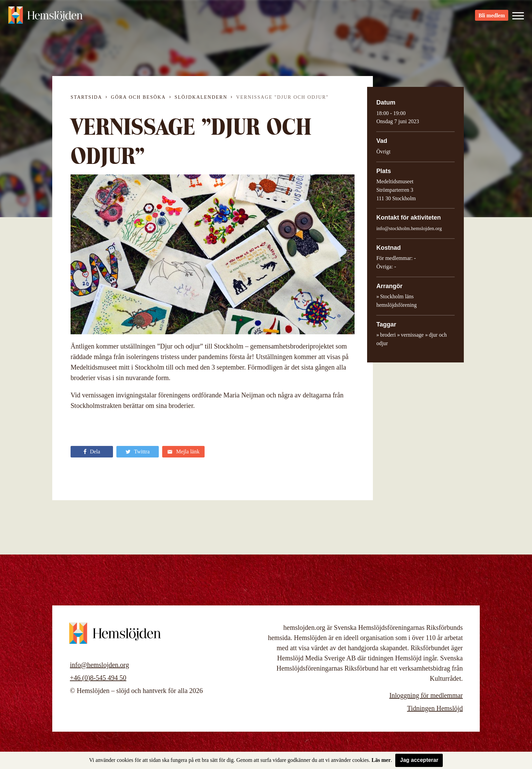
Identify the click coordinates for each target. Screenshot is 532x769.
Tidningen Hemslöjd (435, 708)
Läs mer (381, 760)
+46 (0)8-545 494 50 (98, 678)
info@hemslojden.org (99, 665)
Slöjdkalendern (201, 97)
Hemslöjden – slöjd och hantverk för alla (45, 17)
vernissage (412, 335)
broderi (388, 335)
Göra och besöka (138, 97)
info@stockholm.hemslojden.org (409, 228)
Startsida (86, 97)
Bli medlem (492, 17)
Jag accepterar (419, 760)
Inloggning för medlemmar (426, 695)
